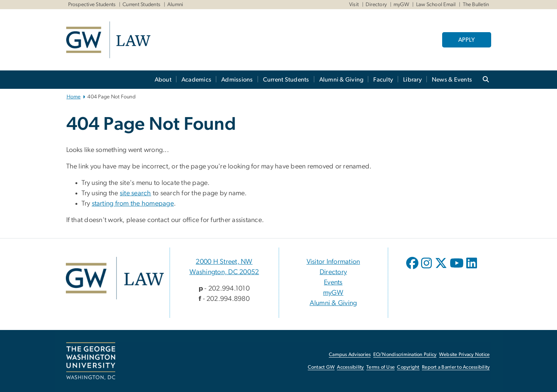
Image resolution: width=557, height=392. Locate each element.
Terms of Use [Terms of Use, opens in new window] (381, 367)
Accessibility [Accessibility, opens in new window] (350, 367)
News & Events (452, 80)
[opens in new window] (413, 269)
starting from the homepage (133, 204)
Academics (196, 80)
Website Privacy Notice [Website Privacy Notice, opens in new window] (465, 355)
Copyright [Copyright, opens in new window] (408, 367)
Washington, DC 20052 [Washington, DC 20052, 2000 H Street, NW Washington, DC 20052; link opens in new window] (224, 272)
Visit (354, 5)
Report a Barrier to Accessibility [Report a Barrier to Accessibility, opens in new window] (456, 367)
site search (136, 193)
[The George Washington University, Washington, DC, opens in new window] (91, 361)
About (163, 80)
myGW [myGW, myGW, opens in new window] (401, 5)
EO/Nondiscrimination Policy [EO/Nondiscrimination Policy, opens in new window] (405, 355)
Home (74, 97)
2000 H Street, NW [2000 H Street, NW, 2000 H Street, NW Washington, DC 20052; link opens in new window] (224, 262)
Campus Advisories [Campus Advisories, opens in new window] (350, 355)
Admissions (237, 80)
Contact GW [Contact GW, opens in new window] (321, 367)
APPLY (466, 40)
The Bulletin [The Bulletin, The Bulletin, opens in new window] (476, 5)
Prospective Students (92, 5)
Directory (376, 5)
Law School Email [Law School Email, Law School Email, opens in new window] (436, 5)
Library (412, 80)
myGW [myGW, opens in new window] (333, 293)
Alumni (175, 5)
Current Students (141, 5)
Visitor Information (333, 262)
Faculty (383, 80)
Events (333, 283)
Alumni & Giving (341, 80)
